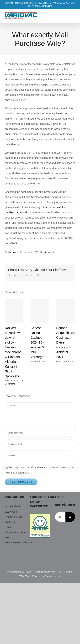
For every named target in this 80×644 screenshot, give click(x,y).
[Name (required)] (40, 433)
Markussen (13, 252)
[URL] (40, 455)
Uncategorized (47, 252)
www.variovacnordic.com (19, 543)
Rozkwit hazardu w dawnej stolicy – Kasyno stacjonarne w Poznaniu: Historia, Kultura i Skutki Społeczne (14, 352)
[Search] (70, 517)
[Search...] (60, 517)
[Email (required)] (40, 444)
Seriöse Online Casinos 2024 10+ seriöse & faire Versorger (38, 342)
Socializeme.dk (53, 576)
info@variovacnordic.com (19, 532)
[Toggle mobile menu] (73, 18)
